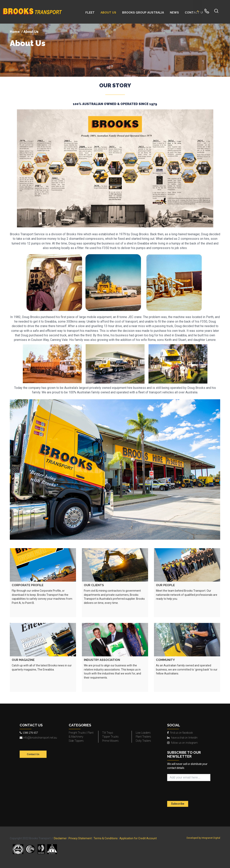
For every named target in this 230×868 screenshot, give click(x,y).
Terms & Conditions (106, 838)
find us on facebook (180, 733)
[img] (115, 50)
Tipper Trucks (110, 737)
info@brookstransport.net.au (38, 738)
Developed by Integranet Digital (203, 838)
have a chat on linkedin (182, 738)
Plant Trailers (143, 737)
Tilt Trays (108, 733)
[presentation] (190, 791)
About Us (28, 43)
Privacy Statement (80, 838)
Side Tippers (76, 741)
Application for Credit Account (138, 838)
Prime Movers (110, 741)
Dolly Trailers (143, 741)
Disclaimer (60, 838)
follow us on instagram (182, 743)
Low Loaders (143, 733)
